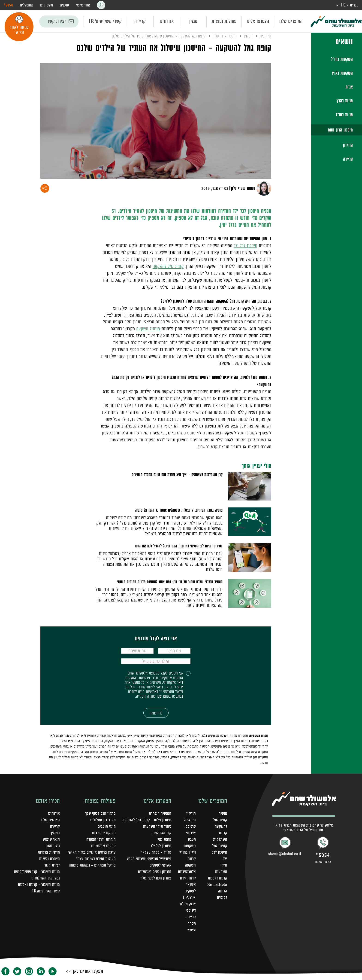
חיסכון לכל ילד (245, 246)
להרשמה (156, 713)
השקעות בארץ (342, 73)
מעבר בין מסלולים (103, 820)
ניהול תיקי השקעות (157, 826)
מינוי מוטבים (107, 826)
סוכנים (64, 5)
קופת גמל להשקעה (168, 266)
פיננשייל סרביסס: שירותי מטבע (149, 859)
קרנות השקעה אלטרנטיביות (187, 865)
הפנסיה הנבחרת (160, 813)
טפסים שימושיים (103, 846)
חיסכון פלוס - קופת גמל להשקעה (147, 820)
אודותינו (167, 21)
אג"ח (349, 87)
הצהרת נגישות (49, 859)
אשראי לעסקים (160, 865)
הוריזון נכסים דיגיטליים (155, 872)
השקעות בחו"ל (342, 59)
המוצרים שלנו (291, 21)
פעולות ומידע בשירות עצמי (96, 859)
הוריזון (348, 145)
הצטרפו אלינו (258, 21)
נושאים (344, 41)
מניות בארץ (345, 101)
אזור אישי (83, 5)
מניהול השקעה (148, 329)
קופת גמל (164, 839)
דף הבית (265, 36)
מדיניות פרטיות (49, 852)
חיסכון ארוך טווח (340, 130)
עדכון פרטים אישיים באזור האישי (92, 852)
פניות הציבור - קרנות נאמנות (39, 885)
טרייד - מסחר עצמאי (190, 923)
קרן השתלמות (161, 833)
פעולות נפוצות (224, 21)
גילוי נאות (53, 846)
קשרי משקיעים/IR (105, 21)
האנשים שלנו (50, 820)
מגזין (193, 21)
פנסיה (223, 813)
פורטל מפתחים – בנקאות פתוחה (92, 865)
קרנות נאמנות (217, 878)
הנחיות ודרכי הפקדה (101, 839)
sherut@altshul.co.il (285, 854)
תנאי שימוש (51, 839)
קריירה (140, 21)
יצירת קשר (57, 21)
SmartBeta (217, 885)
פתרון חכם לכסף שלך (156, 878)
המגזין (248, 36)
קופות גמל (220, 846)
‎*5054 (8, 5)
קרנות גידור (188, 878)
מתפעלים (27, 5)
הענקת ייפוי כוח (104, 833)
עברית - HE (349, 5)
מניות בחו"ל (344, 115)
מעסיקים (47, 5)
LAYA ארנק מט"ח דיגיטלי (188, 904)
